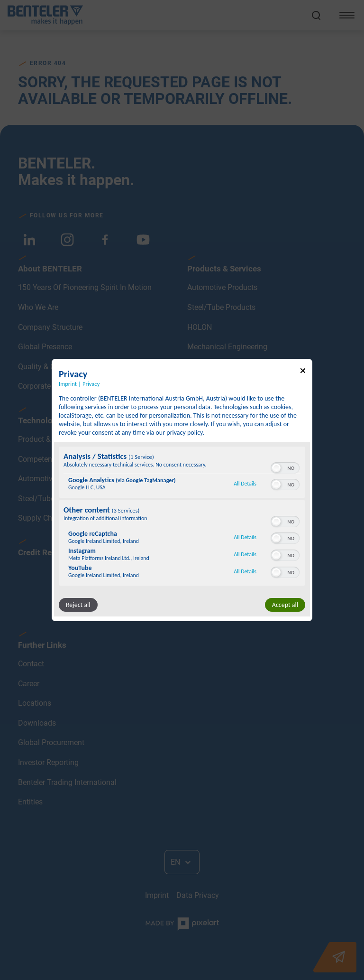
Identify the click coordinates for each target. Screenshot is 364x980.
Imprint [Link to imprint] (68, 384)
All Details (245, 484)
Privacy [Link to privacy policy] (91, 384)
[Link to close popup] (303, 372)
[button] (276, 468)
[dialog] (182, 490)
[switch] (285, 467)
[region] (182, 517)
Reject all (78, 605)
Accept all (285, 605)
